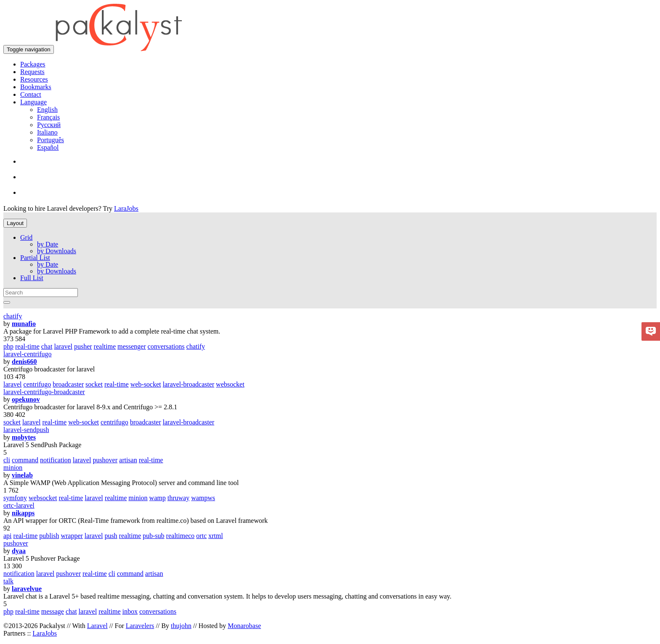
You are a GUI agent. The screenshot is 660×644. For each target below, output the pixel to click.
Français (48, 117)
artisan (128, 460)
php (8, 346)
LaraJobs (126, 208)
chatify (13, 316)
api (8, 536)
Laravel (97, 626)
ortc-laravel (19, 505)
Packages (33, 64)
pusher (83, 346)
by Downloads (57, 251)
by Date (48, 244)
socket (94, 384)
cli (7, 460)
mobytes (24, 437)
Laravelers (140, 626)
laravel (63, 346)
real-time (27, 346)
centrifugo (37, 384)
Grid (26, 237)
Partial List (35, 258)
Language (33, 102)
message (53, 611)
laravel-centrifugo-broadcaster (44, 392)
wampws (203, 498)
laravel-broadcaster (189, 384)
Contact (31, 94)
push (111, 536)
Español (48, 147)
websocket (230, 384)
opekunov (26, 399)
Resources (34, 79)
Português (51, 140)
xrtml (216, 536)
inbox (130, 611)
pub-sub (154, 536)
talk (8, 581)
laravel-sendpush (26, 430)
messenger (132, 346)
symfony (15, 498)
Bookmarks (36, 87)
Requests (32, 72)
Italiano (47, 132)
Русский (49, 125)
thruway (178, 498)
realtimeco (181, 536)
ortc (201, 536)
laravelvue (27, 589)
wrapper (72, 536)
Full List (32, 278)
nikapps (23, 513)
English (47, 110)
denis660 (24, 362)
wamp (158, 498)
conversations (166, 346)
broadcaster (68, 384)
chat (47, 346)
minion (13, 468)
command (25, 460)
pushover (105, 460)
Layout (15, 223)
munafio (24, 324)
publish (49, 536)
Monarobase (244, 626)
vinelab (22, 475)
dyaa (19, 551)
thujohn (181, 626)
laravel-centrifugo (28, 354)
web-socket (146, 384)
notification (56, 460)
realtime (105, 346)
